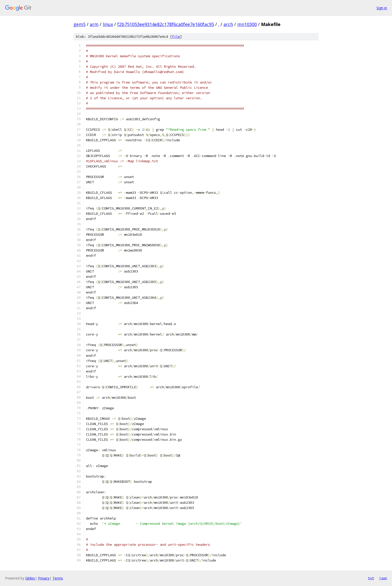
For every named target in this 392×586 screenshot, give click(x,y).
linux (108, 24)
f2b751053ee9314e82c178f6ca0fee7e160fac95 (166, 24)
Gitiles (30, 578)
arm (94, 24)
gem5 (79, 24)
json (383, 578)
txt (371, 578)
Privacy (44, 578)
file (176, 37)
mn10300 (247, 24)
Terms (58, 578)
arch (228, 24)
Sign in (382, 8)
